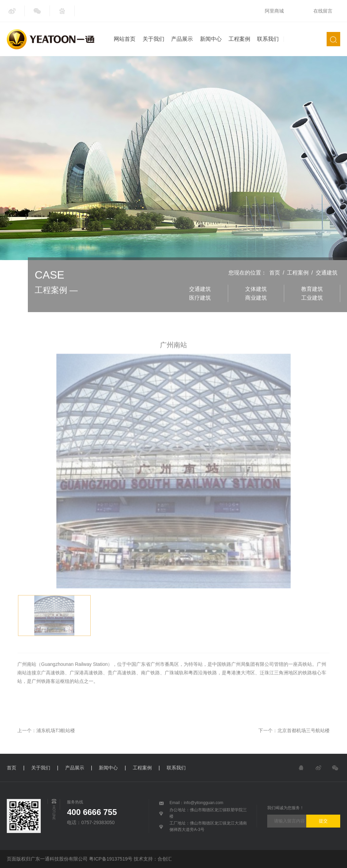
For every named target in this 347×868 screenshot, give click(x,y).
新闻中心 (211, 39)
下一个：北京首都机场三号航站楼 (294, 741)
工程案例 (239, 39)
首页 (275, 283)
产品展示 (182, 39)
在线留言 (323, 11)
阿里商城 (274, 11)
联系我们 (268, 39)
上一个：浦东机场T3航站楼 (46, 741)
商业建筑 (256, 308)
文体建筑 (256, 299)
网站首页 (125, 39)
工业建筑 (312, 308)
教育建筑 (312, 299)
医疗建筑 (200, 308)
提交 (323, 821)
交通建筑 (327, 283)
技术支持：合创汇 (153, 859)
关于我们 (153, 39)
